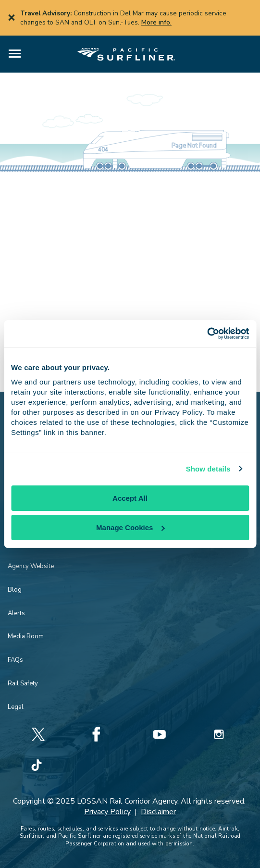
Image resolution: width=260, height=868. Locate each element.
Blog (15, 590)
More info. (156, 22)
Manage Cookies (130, 527)
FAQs (15, 660)
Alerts (16, 613)
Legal (16, 707)
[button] (15, 54)
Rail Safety (23, 683)
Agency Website (31, 566)
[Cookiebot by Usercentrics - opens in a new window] (207, 334)
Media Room (26, 636)
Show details (208, 469)
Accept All (130, 498)
